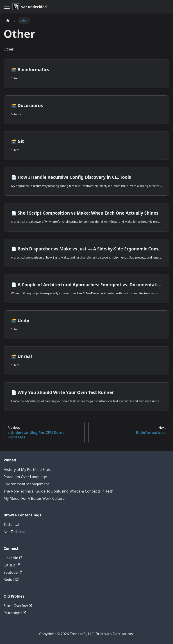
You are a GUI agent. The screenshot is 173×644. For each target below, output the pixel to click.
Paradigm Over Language (25, 477)
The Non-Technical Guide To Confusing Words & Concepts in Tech (58, 491)
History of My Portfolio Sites (27, 470)
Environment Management (26, 484)
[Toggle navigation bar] (7, 7)
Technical (11, 525)
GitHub (12, 565)
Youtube (13, 572)
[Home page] (8, 21)
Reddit (11, 580)
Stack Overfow (18, 606)
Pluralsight (15, 613)
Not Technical (15, 532)
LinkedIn (13, 558)
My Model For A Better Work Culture (34, 498)
